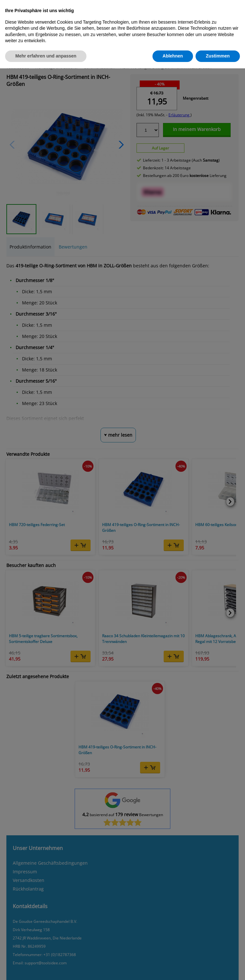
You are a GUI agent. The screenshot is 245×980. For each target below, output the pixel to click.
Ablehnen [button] (173, 56)
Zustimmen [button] (218, 56)
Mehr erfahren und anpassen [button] (46, 56)
